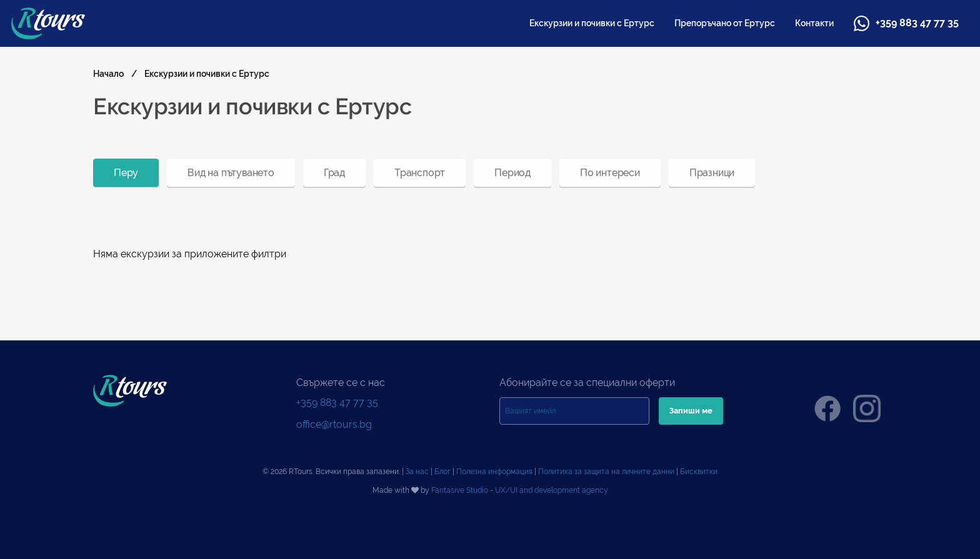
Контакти (814, 23)
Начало (108, 74)
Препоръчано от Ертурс (725, 23)
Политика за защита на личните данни (606, 472)
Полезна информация (494, 472)
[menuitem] (592, 23)
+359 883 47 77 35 (906, 23)
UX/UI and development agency (552, 490)
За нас (417, 472)
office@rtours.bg (334, 424)
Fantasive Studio (460, 490)
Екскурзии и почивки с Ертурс (592, 23)
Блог (442, 472)
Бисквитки (699, 472)
